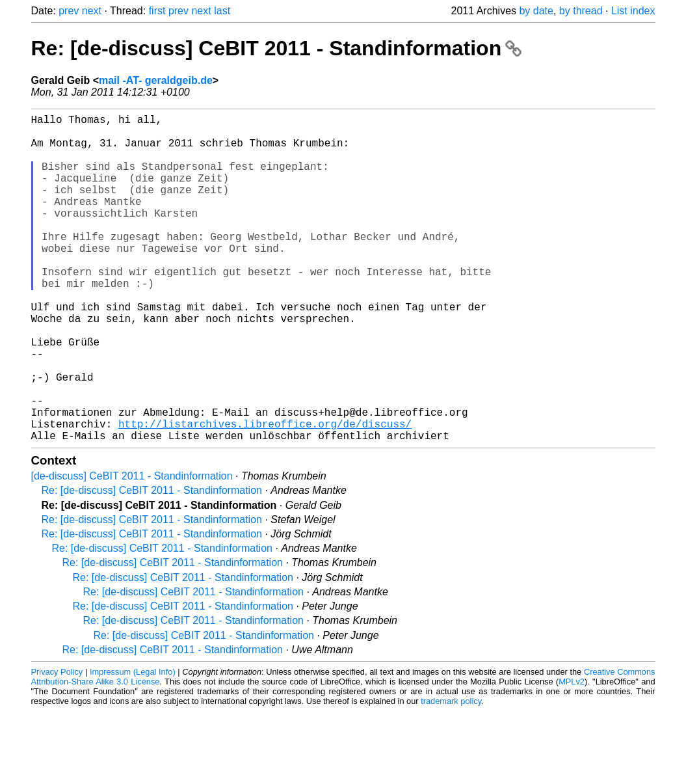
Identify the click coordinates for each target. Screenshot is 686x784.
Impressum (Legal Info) (133, 745)
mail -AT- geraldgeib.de (156, 80)
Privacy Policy (57, 745)
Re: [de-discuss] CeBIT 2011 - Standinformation (277, 48)
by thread (581, 11)
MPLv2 (572, 754)
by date (536, 11)
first (157, 11)
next (92, 11)
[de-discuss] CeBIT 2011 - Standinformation (132, 549)
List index (633, 11)
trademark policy (451, 774)
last (222, 11)
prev (69, 11)
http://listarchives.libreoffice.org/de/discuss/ (265, 494)
